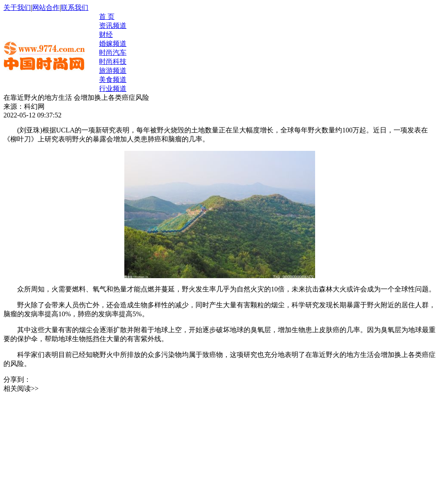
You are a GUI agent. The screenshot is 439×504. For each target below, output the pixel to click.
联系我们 (75, 7)
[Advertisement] (68, 447)
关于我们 (17, 7)
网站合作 (46, 7)
